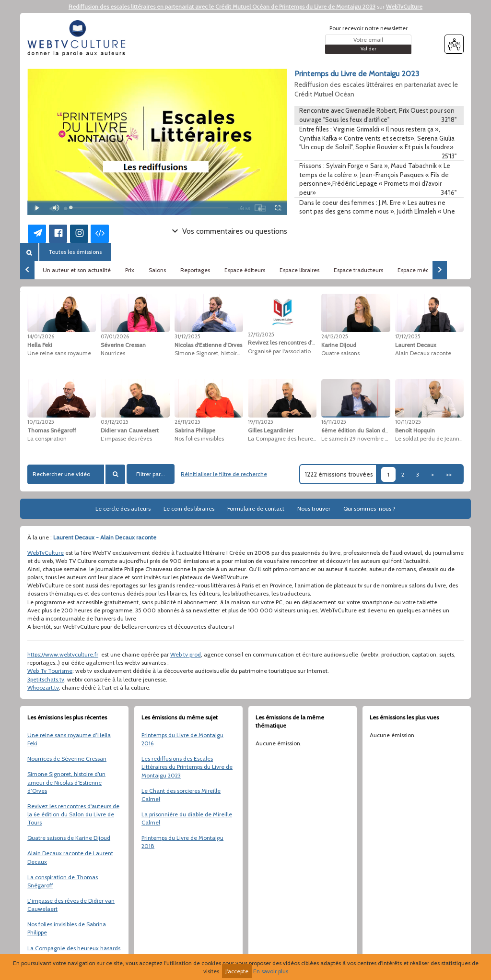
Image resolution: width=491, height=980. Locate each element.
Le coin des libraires (189, 508)
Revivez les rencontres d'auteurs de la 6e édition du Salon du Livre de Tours (73, 814)
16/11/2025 (334, 422)
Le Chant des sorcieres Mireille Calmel (181, 795)
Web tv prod (186, 654)
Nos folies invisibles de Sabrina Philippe (67, 928)
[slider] (149, 208)
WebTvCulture (404, 6)
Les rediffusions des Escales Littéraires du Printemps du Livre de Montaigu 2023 (187, 767)
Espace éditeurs (245, 270)
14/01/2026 (41, 336)
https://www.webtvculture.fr (63, 654)
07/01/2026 (115, 336)
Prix (130, 270)
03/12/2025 (115, 422)
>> (449, 474)
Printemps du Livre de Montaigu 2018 (182, 842)
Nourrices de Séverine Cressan (67, 759)
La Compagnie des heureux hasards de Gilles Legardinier (74, 952)
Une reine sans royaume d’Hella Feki (69, 739)
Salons (157, 270)
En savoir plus (271, 971)
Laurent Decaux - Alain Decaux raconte (105, 537)
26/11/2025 (187, 422)
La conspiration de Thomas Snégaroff (63, 881)
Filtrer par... (151, 474)
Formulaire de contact (256, 508)
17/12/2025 (408, 336)
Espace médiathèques (426, 270)
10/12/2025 (41, 422)
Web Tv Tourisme (50, 671)
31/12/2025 (187, 336)
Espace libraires (299, 270)
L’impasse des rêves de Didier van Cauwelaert (71, 905)
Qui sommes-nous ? (369, 508)
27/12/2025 (261, 335)
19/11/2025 (261, 422)
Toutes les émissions (75, 252)
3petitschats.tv (46, 679)
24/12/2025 (335, 336)
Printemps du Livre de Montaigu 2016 (182, 739)
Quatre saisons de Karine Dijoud (69, 838)
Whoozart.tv (43, 687)
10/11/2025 (408, 422)
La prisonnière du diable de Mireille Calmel (187, 818)
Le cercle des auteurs (123, 508)
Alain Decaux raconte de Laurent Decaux (70, 857)
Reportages (195, 270)
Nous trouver (314, 508)
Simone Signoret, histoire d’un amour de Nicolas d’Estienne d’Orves (66, 782)
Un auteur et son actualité (77, 270)
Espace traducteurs (358, 270)
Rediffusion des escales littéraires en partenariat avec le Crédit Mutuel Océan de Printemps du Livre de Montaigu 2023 (222, 6)
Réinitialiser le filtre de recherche (224, 474)
